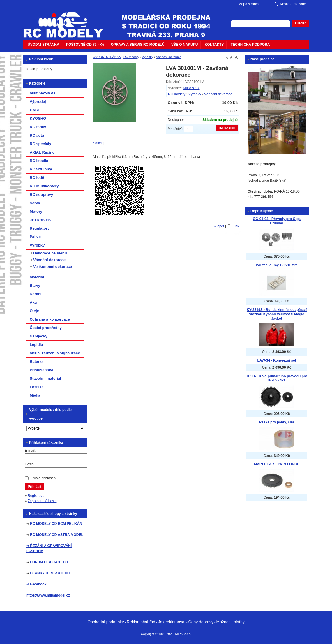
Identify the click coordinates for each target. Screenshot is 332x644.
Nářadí (36, 294)
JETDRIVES (40, 220)
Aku (33, 302)
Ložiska (37, 387)
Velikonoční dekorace (53, 266)
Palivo (35, 237)
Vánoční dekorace (169, 57)
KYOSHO (38, 118)
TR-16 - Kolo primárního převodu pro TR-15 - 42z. (277, 378)
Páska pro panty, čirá (277, 422)
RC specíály (40, 144)
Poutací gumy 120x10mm (277, 265)
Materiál (37, 277)
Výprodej (38, 102)
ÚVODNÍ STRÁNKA (44, 45)
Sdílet (97, 143)
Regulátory (40, 228)
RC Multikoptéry (44, 186)
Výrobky (148, 57)
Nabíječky (39, 336)
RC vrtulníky (41, 169)
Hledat (300, 23)
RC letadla (39, 161)
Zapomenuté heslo (42, 501)
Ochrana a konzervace (50, 319)
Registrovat (37, 496)
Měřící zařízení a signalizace (55, 353)
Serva (35, 203)
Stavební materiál (45, 378)
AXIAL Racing (42, 152)
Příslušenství (41, 370)
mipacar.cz (67, 21)
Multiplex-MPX (43, 93)
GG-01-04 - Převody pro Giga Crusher (277, 221)
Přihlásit (35, 487)
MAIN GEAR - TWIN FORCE (277, 464)
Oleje (34, 311)
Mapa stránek (249, 4)
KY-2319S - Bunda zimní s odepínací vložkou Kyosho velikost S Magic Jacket (277, 314)
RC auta (37, 135)
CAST (35, 110)
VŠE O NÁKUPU (184, 45)
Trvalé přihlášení (44, 478)
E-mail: (30, 451)
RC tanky (38, 127)
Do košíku (227, 128)
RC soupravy (41, 195)
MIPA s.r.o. (191, 88)
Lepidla (36, 345)
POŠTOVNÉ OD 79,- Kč (85, 45)
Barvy (35, 285)
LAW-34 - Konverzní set (277, 360)
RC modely (131, 57)
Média (35, 395)
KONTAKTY (214, 45)
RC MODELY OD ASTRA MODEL (56, 535)
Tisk (236, 226)
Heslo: (30, 464)
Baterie (36, 361)
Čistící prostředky (46, 328)
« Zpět (219, 226)
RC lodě (37, 178)
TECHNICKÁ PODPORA (250, 45)
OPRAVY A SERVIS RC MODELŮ (138, 45)
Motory (36, 211)
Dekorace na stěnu (50, 253)
